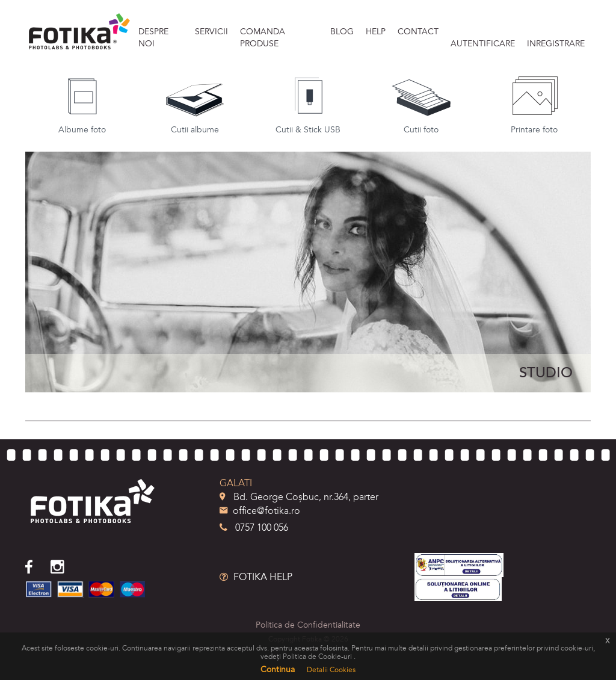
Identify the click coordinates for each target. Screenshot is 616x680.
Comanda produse (263, 38)
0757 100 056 (254, 528)
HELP (376, 32)
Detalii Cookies (331, 670)
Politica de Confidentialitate (308, 625)
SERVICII (211, 32)
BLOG (342, 32)
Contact (418, 32)
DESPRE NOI (153, 38)
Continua (278, 669)
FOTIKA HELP (256, 577)
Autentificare (483, 44)
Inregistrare (556, 44)
